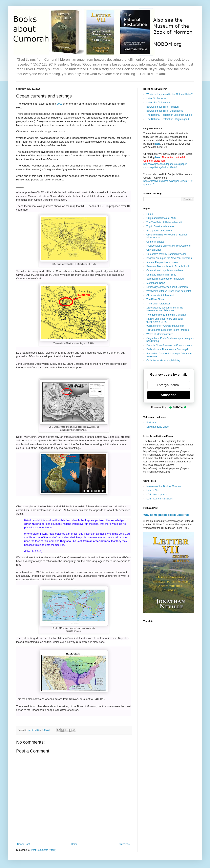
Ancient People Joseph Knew (162, 262)
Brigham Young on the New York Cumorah (169, 258)
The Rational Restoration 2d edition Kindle (169, 115)
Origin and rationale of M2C (161, 218)
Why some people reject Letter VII (166, 515)
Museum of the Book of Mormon (164, 486)
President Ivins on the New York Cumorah (169, 246)
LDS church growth (157, 495)
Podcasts (151, 423)
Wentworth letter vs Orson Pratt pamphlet (169, 291)
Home (74, 844)
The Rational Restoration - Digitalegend (168, 119)
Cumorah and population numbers (165, 270)
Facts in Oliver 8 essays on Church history (169, 345)
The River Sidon (155, 299)
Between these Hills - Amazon (162, 107)
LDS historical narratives (160, 499)
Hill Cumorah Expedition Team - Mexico (168, 330)
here (158, 144)
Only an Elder (154, 250)
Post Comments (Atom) (44, 850)
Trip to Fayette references (160, 226)
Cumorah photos (155, 242)
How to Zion (153, 490)
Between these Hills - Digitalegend (165, 111)
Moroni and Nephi (156, 283)
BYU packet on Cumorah (160, 231)
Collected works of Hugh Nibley (163, 360)
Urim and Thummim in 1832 (161, 275)
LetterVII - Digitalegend (159, 103)
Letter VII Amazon (156, 99)
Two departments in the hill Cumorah (166, 315)
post (59, 104)
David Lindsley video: (158, 427)
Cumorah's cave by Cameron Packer (166, 254)
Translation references (158, 304)
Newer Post (23, 844)
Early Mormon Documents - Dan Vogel (167, 349)
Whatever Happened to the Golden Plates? (170, 94)
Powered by (169, 407)
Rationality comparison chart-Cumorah (167, 287)
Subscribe (169, 395)
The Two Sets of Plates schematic (165, 222)
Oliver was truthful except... (161, 295)
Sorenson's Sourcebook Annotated (165, 279)
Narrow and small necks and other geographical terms (165, 320)
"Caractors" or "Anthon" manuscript (165, 326)
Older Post (124, 844)
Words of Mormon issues (160, 334)
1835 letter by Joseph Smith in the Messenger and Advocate (165, 309)
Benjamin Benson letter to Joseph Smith (168, 266)
